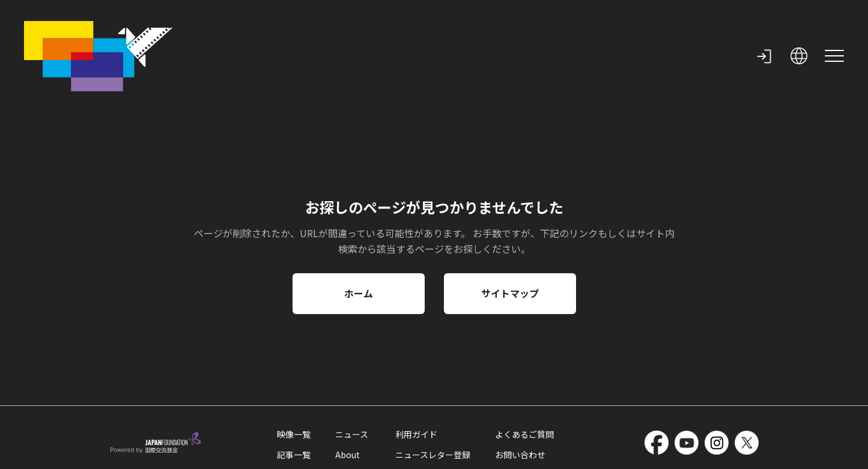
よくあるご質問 (524, 383)
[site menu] (834, 30)
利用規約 (124, 454)
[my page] (764, 30)
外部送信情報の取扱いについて (276, 454)
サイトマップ (510, 241)
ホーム (359, 241)
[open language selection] (799, 30)
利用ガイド (416, 383)
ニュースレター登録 (433, 403)
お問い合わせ (520, 403)
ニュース (352, 383)
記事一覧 (294, 403)
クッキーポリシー (182, 454)
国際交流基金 (426, 454)
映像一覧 (294, 383)
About (348, 403)
